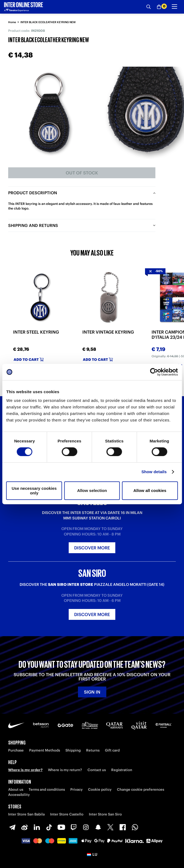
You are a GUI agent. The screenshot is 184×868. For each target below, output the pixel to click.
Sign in (92, 692)
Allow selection (92, 490)
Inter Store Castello (67, 814)
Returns (93, 750)
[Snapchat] (98, 827)
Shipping (73, 750)
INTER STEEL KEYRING (36, 332)
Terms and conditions (47, 789)
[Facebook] (123, 827)
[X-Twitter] (110, 827)
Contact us (97, 770)
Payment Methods (45, 750)
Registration (122, 770)
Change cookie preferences (141, 789)
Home (12, 22)
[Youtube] (61, 827)
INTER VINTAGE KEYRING (108, 332)
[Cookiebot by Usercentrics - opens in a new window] (154, 372)
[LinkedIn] (37, 827)
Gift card (112, 750)
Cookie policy (100, 789)
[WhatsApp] (135, 827)
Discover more (92, 548)
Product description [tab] (33, 193)
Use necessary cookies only (34, 491)
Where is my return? (65, 770)
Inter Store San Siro (105, 814)
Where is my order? (25, 770)
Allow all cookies (150, 490)
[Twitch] (74, 827)
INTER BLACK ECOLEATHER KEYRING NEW (48, 22)
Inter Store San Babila (26, 814)
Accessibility (19, 795)
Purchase (16, 750)
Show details (154, 472)
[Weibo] (25, 827)
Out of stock (82, 173)
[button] (92, 854)
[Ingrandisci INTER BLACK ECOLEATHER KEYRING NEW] (49, 113)
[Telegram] (12, 827)
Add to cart (29, 360)
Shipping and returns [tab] (33, 225)
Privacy (76, 789)
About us (16, 789)
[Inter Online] (24, 7)
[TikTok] (49, 827)
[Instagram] (86, 827)
